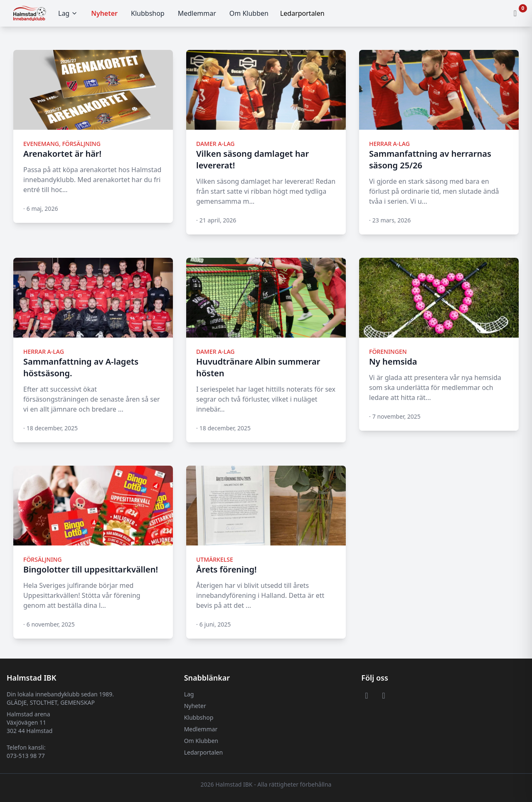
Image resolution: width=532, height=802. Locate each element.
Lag (68, 13)
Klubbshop (148, 13)
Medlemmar (197, 13)
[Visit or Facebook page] (366, 695)
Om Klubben (249, 13)
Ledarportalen (203, 752)
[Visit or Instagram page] (383, 695)
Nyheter (104, 13)
